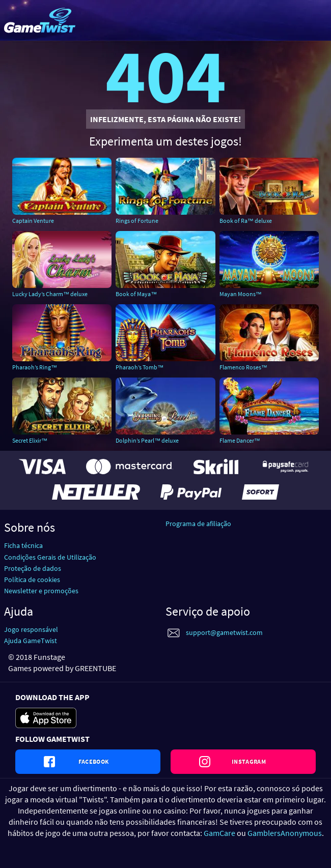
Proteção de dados (33, 568)
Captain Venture (33, 221)
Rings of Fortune (137, 221)
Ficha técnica (23, 545)
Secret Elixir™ (30, 440)
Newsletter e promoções (41, 591)
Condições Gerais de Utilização (50, 557)
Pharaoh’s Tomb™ (140, 367)
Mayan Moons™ (241, 294)
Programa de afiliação (198, 524)
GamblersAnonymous (285, 833)
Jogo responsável (31, 629)
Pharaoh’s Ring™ (35, 367)
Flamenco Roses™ (243, 367)
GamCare (219, 833)
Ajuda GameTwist (31, 641)
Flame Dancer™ (240, 440)
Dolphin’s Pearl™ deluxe (147, 440)
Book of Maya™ (136, 294)
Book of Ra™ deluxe (246, 221)
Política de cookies (32, 580)
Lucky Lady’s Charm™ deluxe (50, 294)
